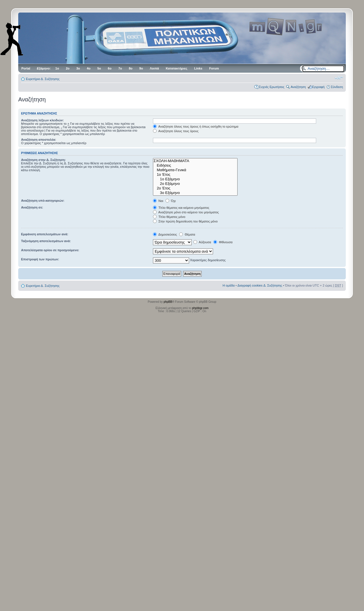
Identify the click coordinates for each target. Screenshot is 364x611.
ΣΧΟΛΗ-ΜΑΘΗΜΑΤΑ (195, 161)
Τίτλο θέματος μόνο (169, 217)
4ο (89, 68)
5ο (99, 68)
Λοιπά (154, 68)
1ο (57, 68)
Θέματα (187, 234)
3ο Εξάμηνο (195, 193)
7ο (120, 68)
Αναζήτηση (298, 87)
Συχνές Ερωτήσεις (272, 87)
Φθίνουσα (223, 242)
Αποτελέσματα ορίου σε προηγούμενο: (50, 250)
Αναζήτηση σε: (32, 207)
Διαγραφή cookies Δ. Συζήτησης (260, 285)
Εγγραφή (318, 87)
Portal (26, 68)
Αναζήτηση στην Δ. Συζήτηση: (43, 160)
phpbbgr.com (200, 308)
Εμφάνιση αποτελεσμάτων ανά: (45, 234)
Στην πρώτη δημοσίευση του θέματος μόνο (185, 221)
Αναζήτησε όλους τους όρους (176, 131)
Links (198, 68)
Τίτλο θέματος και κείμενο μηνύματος (181, 208)
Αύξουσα (202, 242)
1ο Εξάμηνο (195, 179)
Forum (214, 68)
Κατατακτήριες (177, 68)
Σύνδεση (337, 87)
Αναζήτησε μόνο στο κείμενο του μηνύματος (186, 212)
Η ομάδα (229, 285)
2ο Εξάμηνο (195, 184)
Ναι (158, 201)
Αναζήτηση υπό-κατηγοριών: (43, 201)
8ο (131, 68)
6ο (110, 68)
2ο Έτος (195, 188)
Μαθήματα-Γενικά (195, 170)
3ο (78, 68)
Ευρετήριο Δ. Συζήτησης (43, 79)
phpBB (168, 302)
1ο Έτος (195, 175)
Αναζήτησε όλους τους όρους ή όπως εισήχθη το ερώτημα (196, 126)
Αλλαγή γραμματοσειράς (339, 78)
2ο (68, 68)
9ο (141, 68)
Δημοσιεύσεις (165, 234)
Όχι (171, 201)
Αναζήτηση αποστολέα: (39, 140)
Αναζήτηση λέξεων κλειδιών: (42, 120)
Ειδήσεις (195, 165)
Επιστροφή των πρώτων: (40, 259)
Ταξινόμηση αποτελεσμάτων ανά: (46, 241)
